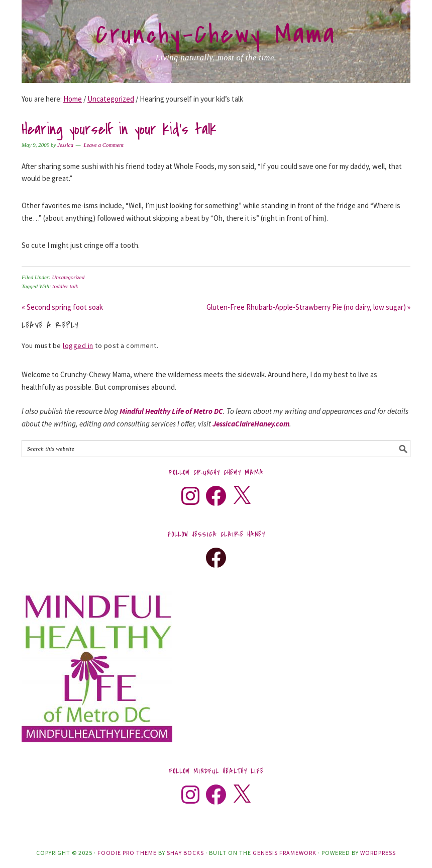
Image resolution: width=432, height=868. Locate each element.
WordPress (378, 853)
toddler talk (65, 286)
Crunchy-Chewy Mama (216, 35)
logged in (78, 345)
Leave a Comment (103, 145)
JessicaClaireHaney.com (251, 424)
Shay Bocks (185, 853)
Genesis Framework (285, 853)
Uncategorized (68, 277)
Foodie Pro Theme (127, 853)
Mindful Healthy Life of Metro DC (171, 411)
